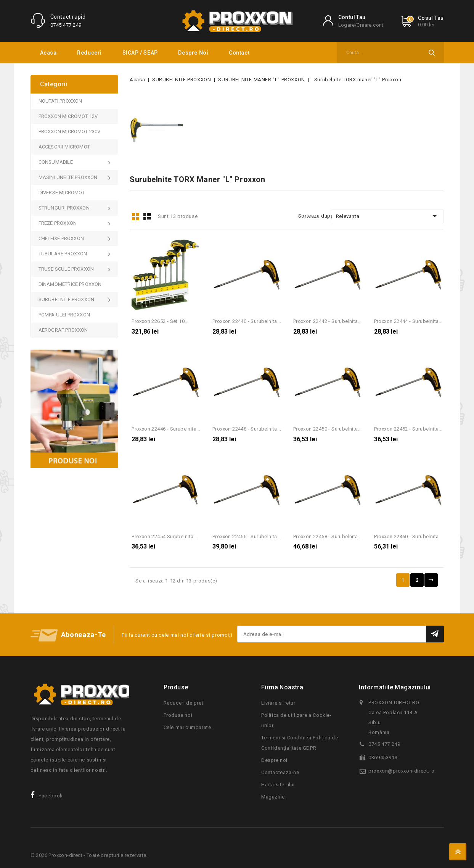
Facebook (51, 796)
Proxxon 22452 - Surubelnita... (408, 429)
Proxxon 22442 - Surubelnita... (328, 321)
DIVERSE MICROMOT (62, 193)
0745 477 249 (66, 25)
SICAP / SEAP (140, 53)
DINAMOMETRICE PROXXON (70, 284)
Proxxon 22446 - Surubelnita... (166, 429)
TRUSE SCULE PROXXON (67, 269)
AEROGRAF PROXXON (63, 330)
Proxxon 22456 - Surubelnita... (247, 536)
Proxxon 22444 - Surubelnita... (408, 321)
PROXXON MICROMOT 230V (70, 131)
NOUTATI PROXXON (60, 101)
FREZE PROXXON (58, 223)
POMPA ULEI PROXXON (64, 315)
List (147, 217)
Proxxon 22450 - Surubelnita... (328, 429)
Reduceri (89, 53)
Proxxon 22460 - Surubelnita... (408, 536)
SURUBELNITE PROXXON (67, 299)
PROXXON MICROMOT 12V (68, 116)
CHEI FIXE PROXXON (62, 238)
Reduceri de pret (184, 703)
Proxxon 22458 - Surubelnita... (328, 536)
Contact (239, 53)
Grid (135, 217)
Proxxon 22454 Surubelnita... (164, 536)
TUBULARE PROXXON (63, 254)
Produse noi (178, 715)
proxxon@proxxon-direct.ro (401, 771)
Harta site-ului (278, 785)
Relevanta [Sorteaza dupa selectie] (388, 216)
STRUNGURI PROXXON (65, 208)
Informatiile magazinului (395, 687)
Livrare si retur (278, 703)
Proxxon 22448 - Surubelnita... (247, 429)
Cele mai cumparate (187, 727)
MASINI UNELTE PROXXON (69, 177)
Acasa (48, 53)
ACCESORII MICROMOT (64, 147)
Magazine (273, 797)
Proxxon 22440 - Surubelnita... (247, 321)
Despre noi (193, 53)
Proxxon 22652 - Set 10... (160, 321)
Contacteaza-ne (280, 772)
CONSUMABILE (56, 162)
